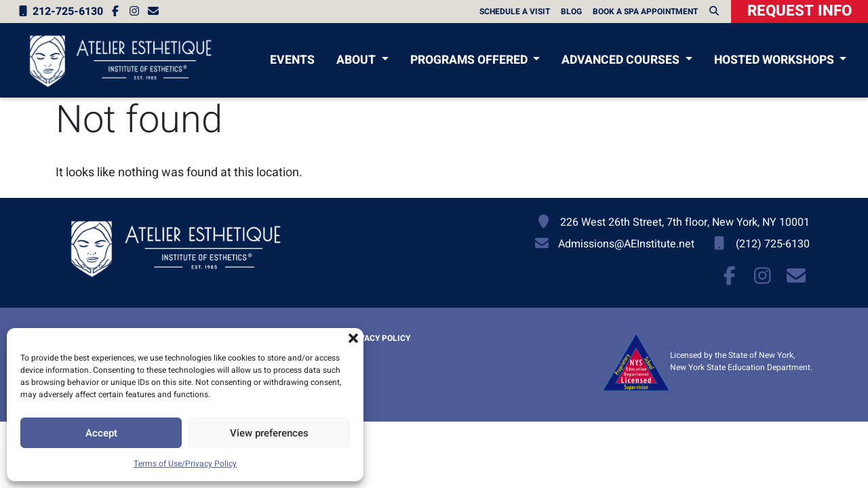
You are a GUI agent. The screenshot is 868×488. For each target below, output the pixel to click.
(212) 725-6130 (773, 244)
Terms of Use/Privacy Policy (185, 464)
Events (292, 60)
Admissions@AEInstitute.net (626, 244)
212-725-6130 (60, 12)
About (357, 60)
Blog (571, 12)
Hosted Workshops (775, 60)
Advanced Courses (622, 60)
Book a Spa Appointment (645, 12)
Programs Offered (470, 60)
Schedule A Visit (515, 12)
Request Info (800, 11)
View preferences (269, 433)
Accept (101, 433)
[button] (353, 338)
